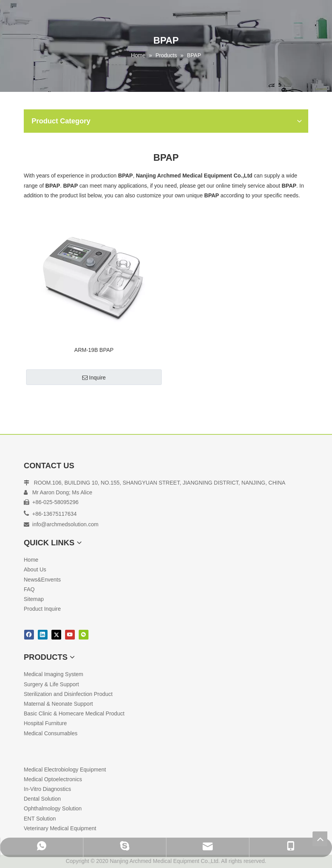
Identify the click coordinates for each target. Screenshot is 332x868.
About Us (35, 569)
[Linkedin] (43, 635)
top (320, 839)
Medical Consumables (51, 733)
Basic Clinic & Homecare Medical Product (74, 713)
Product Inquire (42, 609)
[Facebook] (29, 635)
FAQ (29, 589)
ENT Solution (40, 819)
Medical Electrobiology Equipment (65, 770)
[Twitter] (56, 635)
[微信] (84, 635)
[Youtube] (70, 635)
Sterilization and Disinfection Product (68, 694)
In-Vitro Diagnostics (47, 789)
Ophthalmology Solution (53, 808)
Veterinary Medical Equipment (60, 828)
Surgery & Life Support (51, 684)
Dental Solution (42, 799)
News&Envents (42, 580)
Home (31, 560)
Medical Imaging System (54, 674)
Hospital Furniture (45, 723)
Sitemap (34, 599)
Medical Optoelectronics (53, 779)
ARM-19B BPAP (94, 350)
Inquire (94, 378)
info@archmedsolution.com (65, 524)
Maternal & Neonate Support (58, 704)
